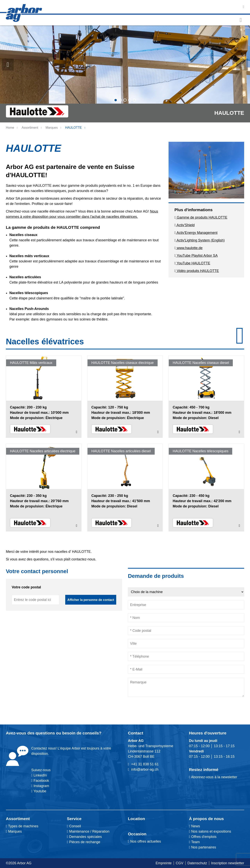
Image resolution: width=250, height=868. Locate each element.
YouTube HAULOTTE (192, 263)
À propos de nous (207, 819)
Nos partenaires (203, 847)
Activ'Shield (184, 225)
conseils (91, 733)
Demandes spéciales (85, 837)
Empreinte (164, 863)
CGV (180, 863)
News (195, 826)
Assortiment (18, 819)
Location (137, 819)
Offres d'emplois (203, 837)
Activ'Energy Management (196, 233)
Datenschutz (197, 863)
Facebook (41, 781)
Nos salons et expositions (210, 831)
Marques (52, 128)
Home (10, 128)
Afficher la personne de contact (91, 600)
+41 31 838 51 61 (145, 764)
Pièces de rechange (85, 842)
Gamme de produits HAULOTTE (201, 217)
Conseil (75, 826)
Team (194, 842)
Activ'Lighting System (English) (200, 240)
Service (74, 819)
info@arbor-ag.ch (145, 769)
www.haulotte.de (188, 248)
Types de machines (23, 826)
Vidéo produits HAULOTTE (197, 271)
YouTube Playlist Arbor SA (196, 256)
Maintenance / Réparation (89, 831)
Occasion (137, 834)
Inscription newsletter (228, 863)
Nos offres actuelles (144, 841)
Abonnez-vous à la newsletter (213, 777)
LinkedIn (40, 775)
